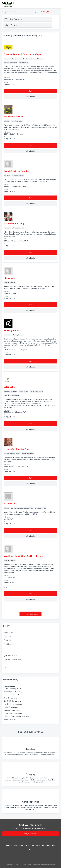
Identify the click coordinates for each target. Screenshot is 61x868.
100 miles (10, 644)
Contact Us (39, 845)
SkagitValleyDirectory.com (12, 12)
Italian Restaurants (11, 707)
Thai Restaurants (10, 698)
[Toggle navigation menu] (58, 4)
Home (7, 845)
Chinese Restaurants (12, 695)
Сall (30, 91)
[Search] (56, 25)
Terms (47, 845)
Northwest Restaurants (13, 704)
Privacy (53, 845)
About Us (30, 845)
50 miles (9, 640)
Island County (31, 12)
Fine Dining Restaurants (13, 713)
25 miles (9, 636)
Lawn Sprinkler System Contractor (17, 716)
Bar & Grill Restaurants (12, 701)
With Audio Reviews (14, 660)
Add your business (31, 834)
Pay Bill (31, 849)
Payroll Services (10, 719)
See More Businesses (30, 614)
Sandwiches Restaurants (13, 710)
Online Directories (18, 845)
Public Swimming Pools (12, 689)
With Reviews (11, 656)
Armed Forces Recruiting (13, 692)
